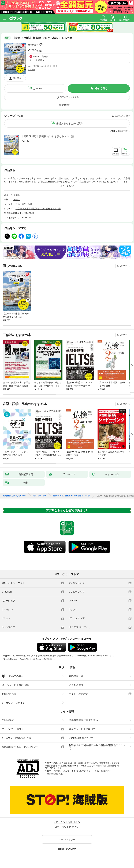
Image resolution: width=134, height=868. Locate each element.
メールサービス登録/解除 (16, 685)
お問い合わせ (9, 694)
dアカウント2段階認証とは (17, 738)
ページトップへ (67, 839)
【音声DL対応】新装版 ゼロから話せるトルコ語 (47, 136)
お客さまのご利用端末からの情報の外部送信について (97, 747)
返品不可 (31, 70)
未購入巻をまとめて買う (70, 123)
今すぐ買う (101, 88)
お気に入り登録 (122, 116)
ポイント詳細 (36, 60)
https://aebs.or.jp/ (55, 774)
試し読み (17, 78)
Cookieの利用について (81, 738)
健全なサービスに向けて (82, 729)
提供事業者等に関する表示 (83, 720)
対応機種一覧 (76, 676)
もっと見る (122, 266)
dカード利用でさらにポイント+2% (42, 66)
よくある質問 (76, 685)
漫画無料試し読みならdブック (15, 496)
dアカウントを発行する (67, 822)
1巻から (114, 131)
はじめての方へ (13, 676)
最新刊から (125, 131)
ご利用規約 (8, 720)
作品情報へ (65, 105)
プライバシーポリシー (14, 729)
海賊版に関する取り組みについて (20, 747)
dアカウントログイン (13, 703)
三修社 (17, 200)
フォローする (41, 45)
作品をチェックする (69, 97)
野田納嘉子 (33, 45)
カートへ (38, 88)
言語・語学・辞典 (24, 204)
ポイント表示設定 (79, 694)
